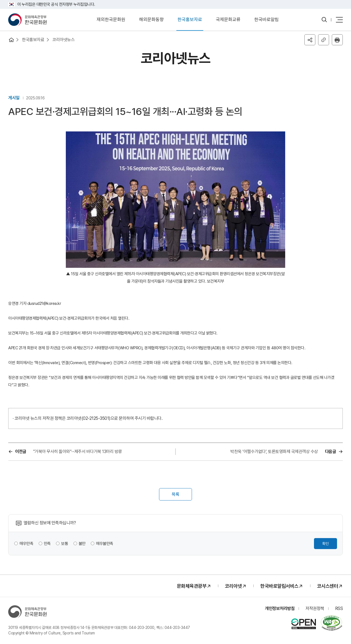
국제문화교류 (228, 19)
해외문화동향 (151, 19)
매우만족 (26, 544)
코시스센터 (328, 586)
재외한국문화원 (111, 19)
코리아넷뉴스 (63, 40)
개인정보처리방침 (280, 608)
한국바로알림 (267, 19)
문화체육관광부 (192, 586)
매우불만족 (105, 544)
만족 (47, 544)
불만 (82, 544)
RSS (339, 608)
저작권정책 (315, 608)
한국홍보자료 (190, 19)
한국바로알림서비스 (279, 586)
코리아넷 (233, 586)
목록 (175, 494)
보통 (65, 544)
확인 (325, 544)
